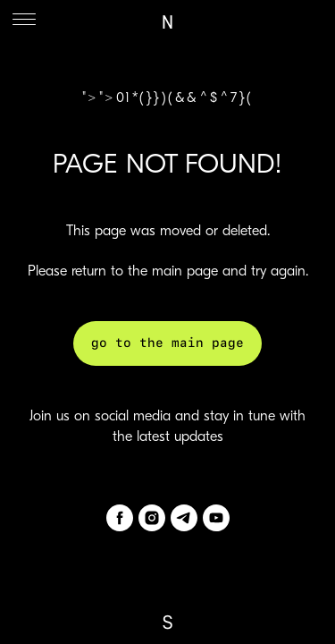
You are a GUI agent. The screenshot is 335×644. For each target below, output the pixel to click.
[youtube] (216, 518)
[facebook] (120, 518)
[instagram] (152, 518)
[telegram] (184, 518)
